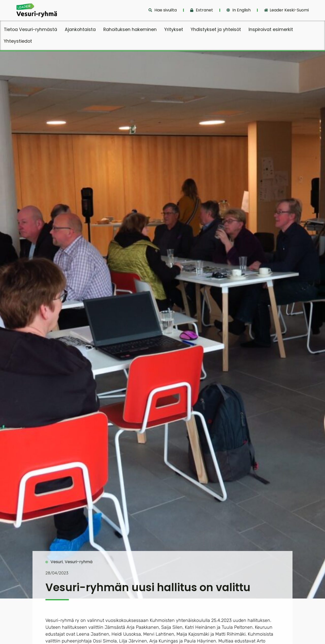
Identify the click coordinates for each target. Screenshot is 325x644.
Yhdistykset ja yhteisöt (216, 29)
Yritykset (174, 29)
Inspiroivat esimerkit (271, 29)
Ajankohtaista (80, 29)
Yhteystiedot (18, 41)
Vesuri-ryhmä (79, 562)
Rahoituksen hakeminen (130, 29)
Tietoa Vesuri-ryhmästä (30, 29)
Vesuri (57, 562)
